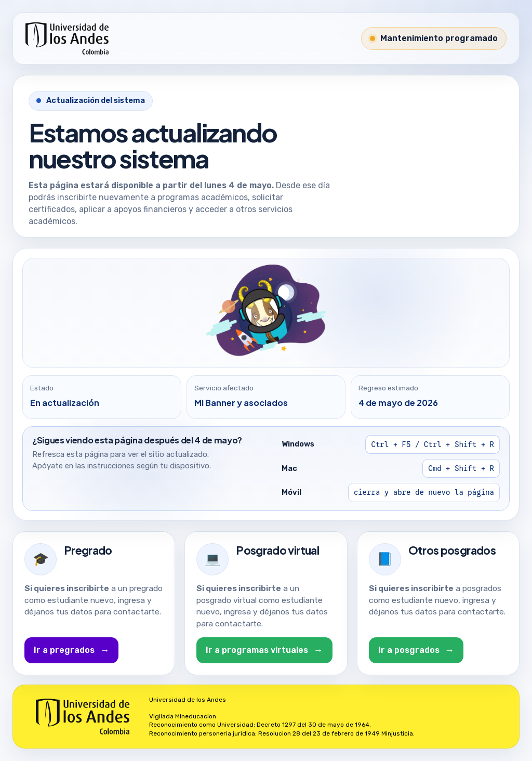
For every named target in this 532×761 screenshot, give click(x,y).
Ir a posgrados (416, 650)
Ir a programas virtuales (264, 650)
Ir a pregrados (71, 650)
